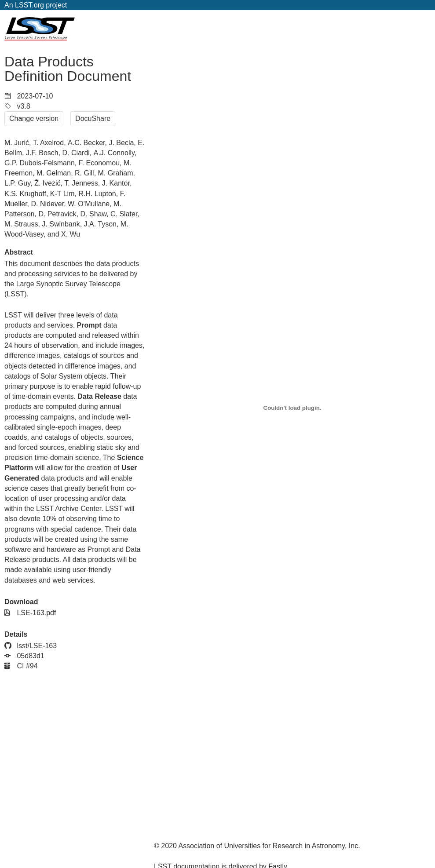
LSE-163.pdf (30, 613)
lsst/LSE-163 (31, 646)
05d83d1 (24, 656)
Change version (34, 119)
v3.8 (17, 106)
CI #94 (21, 666)
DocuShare (93, 119)
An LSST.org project (36, 5)
